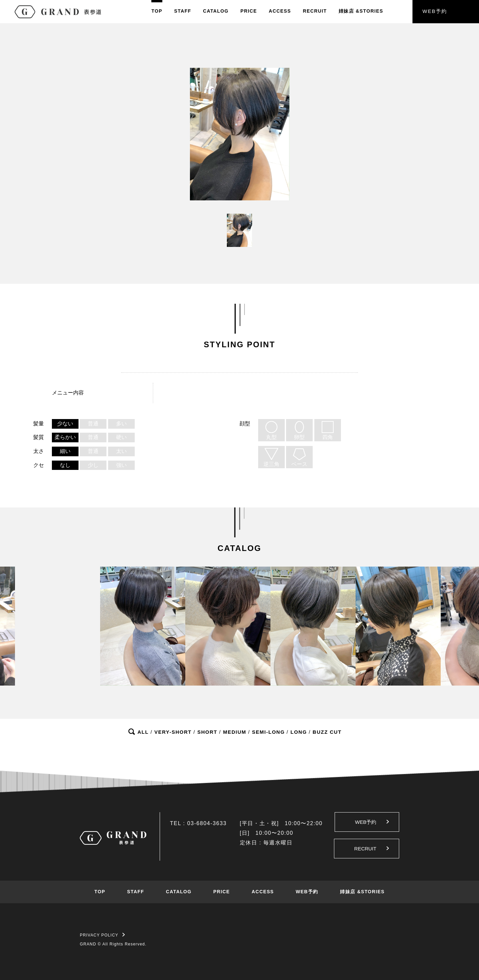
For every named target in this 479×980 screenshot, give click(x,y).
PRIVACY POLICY (102, 935)
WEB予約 (435, 11)
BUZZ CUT (327, 732)
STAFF (183, 11)
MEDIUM (235, 732)
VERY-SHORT (173, 732)
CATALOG (216, 11)
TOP (157, 11)
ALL (143, 732)
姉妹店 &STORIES (362, 892)
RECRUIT (315, 11)
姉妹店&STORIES (361, 11)
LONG (299, 732)
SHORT (207, 732)
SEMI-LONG (269, 732)
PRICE (249, 11)
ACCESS (280, 11)
